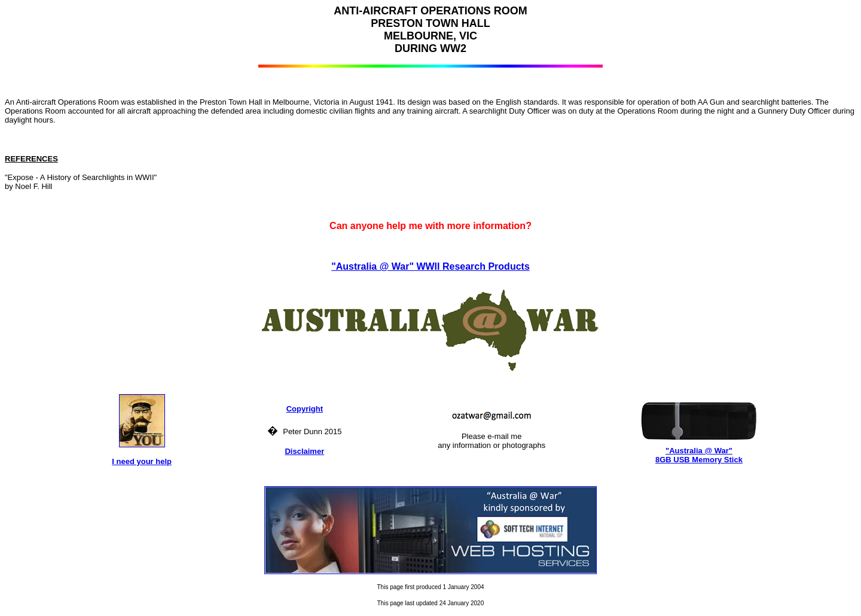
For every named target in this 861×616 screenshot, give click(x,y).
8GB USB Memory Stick (699, 460)
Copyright (305, 409)
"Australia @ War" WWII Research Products (430, 266)
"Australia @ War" (699, 451)
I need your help (142, 461)
